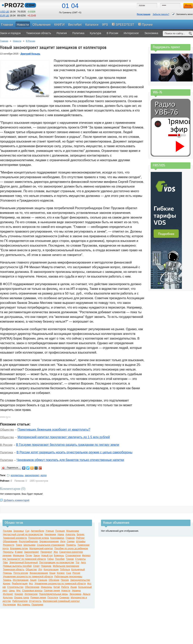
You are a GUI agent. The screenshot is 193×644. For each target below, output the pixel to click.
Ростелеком (9, 605)
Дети (63, 541)
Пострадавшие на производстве (57, 563)
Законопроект (32, 552)
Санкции (42, 580)
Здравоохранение (49, 541)
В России (31, 41)
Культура (8, 598)
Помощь (7, 573)
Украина (76, 591)
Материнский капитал (41, 548)
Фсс (31, 584)
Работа (65, 587)
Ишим (74, 587)
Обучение (54, 580)
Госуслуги (53, 598)
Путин (29, 556)
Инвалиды (47, 587)
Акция (33, 580)
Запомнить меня (182, 14)
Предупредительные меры (53, 594)
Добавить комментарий (17, 500)
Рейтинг (80, 538)
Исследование (21, 580)
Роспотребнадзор (28, 541)
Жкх (56, 552)
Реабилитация (20, 584)
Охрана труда (22, 598)
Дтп (40, 570)
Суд (27, 531)
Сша (69, 573)
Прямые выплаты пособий (17, 566)
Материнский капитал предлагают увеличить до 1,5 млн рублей (64, 437)
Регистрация (144, 14)
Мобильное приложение (66, 566)
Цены (12, 591)
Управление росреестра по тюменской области (60, 584)
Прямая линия (38, 598)
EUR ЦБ (5, 16)
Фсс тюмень (24, 605)
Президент (46, 552)
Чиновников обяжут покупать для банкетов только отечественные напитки (70, 460)
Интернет (8, 594)
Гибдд (51, 559)
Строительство (15, 587)
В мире (19, 552)
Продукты (8, 552)
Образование (10, 541)
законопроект (32, 475)
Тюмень (7, 580)
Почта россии (21, 573)
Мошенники (73, 531)
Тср (77, 563)
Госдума (7, 531)
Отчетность (35, 601)
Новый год (47, 556)
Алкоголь (70, 534)
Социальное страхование (51, 545)
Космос (61, 573)
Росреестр (9, 545)
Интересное (31, 594)
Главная (4, 41)
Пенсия (65, 580)
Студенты (80, 559)
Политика (6, 452)
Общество (7, 429)
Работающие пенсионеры (68, 577)
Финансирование (39, 573)
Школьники (30, 545)
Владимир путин (19, 548)
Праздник (46, 566)
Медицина (19, 556)
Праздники (37, 605)
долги (43, 475)
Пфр (5, 563)
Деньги (86, 594)
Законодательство (80, 580)
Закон (37, 556)
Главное (70, 538)
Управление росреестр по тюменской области (28, 577)
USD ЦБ (5, 12)
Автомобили (37, 531)
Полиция (60, 531)
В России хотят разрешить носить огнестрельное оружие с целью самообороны (74, 452)
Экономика (75, 594)
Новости (17, 41)
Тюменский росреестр (15, 538)
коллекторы (17, 475)
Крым (53, 573)
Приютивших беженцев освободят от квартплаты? (54, 429)
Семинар (64, 598)
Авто (83, 563)
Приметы (71, 545)
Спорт (36, 566)
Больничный (78, 570)
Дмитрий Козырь (30, 54)
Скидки (71, 541)
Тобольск (65, 570)
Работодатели (20, 601)
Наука (61, 534)
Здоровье (19, 531)
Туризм (70, 559)
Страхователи (73, 556)
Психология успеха (39, 538)
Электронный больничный (24, 563)
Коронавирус (57, 538)
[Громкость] (170, 135)
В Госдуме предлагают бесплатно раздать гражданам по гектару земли (68, 445)
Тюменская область (14, 570)
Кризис (7, 584)
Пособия (60, 559)
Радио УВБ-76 (166, 108)
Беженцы (59, 556)
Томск (19, 545)
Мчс (19, 591)
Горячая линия (52, 591)
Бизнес (81, 534)
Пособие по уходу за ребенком (71, 548)
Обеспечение (32, 587)
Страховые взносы (32, 591)
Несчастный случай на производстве (23, 534)
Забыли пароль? (161, 14)
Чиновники (50, 534)
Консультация (51, 570)
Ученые (50, 531)
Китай (57, 587)
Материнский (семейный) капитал (61, 601)
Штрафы (81, 541)
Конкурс (19, 594)
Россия (76, 573)
